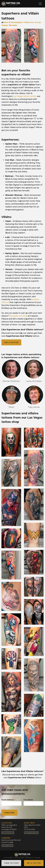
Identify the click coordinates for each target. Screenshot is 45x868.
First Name (28, 800)
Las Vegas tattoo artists (25, 96)
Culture (8, 858)
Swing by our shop (18, 316)
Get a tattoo (11, 342)
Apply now (7, 846)
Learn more (8, 833)
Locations (19, 858)
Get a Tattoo (34, 863)
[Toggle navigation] (40, 4)
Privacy (30, 858)
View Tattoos (11, 863)
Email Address (8, 800)
